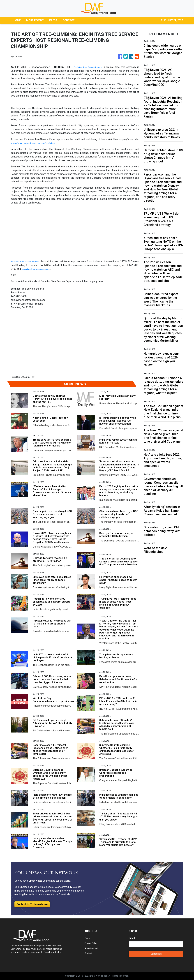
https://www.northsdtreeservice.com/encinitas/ (37, 143)
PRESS (53, 20)
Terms (88, 938)
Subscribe (156, 954)
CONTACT (69, 20)
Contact (89, 953)
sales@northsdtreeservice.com (49, 269)
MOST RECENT (35, 20)
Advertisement (93, 948)
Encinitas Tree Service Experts (88, 67)
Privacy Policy (92, 943)
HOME (17, 20)
